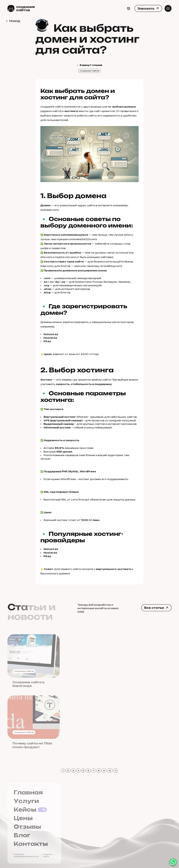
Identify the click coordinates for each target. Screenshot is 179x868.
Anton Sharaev (135, 853)
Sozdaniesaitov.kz (141, 805)
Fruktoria (134, 824)
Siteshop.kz (136, 810)
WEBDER (134, 819)
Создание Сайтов (89, 71)
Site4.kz (133, 815)
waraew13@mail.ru (90, 810)
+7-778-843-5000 (89, 830)
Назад (15, 21)
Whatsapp (84, 849)
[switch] (129, 8)
